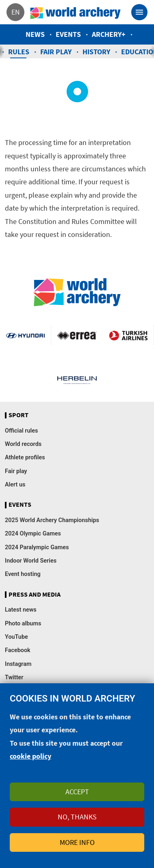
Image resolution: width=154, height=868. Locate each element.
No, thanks (77, 823)
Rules (19, 52)
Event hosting (23, 574)
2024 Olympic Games (33, 534)
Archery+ (109, 34)
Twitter (14, 677)
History (96, 52)
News (35, 34)
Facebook (18, 650)
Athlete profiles (25, 457)
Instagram (18, 664)
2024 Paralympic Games (37, 547)
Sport (18, 415)
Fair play (56, 52)
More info (77, 848)
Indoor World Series (31, 561)
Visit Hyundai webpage (25, 335)
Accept (77, 798)
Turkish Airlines (128, 335)
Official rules (21, 431)
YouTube (16, 637)
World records (23, 444)
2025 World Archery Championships (52, 520)
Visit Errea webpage (77, 335)
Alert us (15, 485)
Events (68, 34)
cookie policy (30, 762)
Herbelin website (77, 380)
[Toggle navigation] (139, 12)
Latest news (21, 610)
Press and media (35, 595)
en (16, 12)
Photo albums (23, 624)
